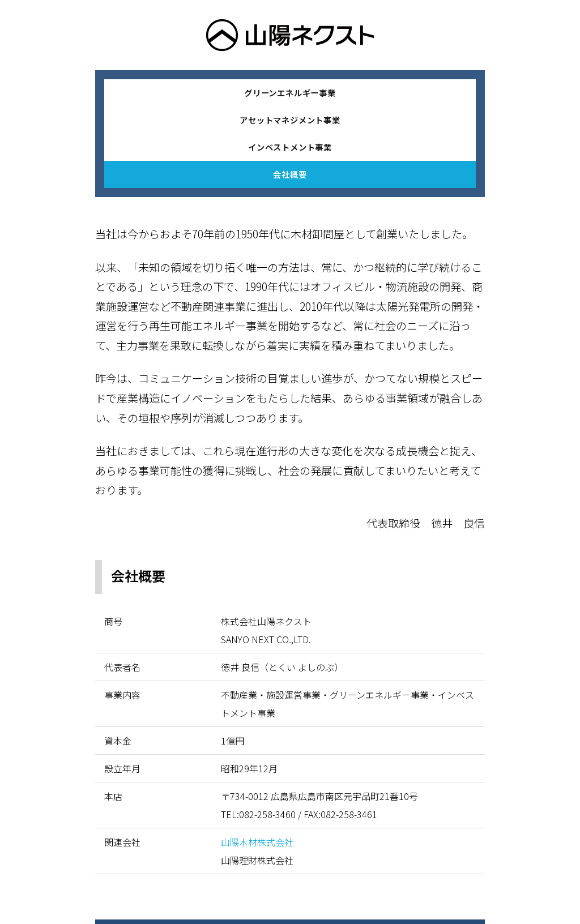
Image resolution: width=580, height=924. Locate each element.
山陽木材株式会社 (257, 842)
